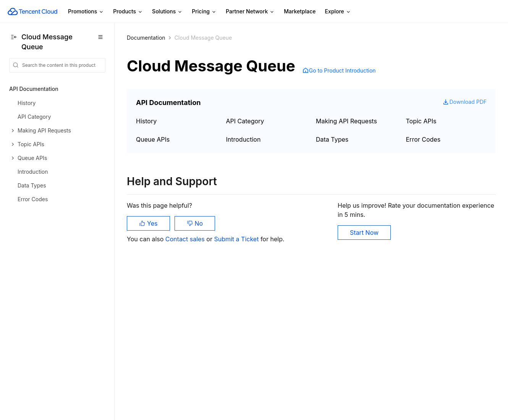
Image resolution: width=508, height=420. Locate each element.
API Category (245, 121)
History (146, 121)
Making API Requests (346, 121)
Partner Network (250, 12)
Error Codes (423, 139)
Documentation (146, 38)
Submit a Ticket (237, 239)
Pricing (204, 12)
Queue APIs (153, 139)
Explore (338, 12)
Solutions (167, 12)
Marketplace (300, 11)
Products (128, 12)
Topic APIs (421, 121)
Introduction (243, 139)
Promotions (86, 12)
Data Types (332, 139)
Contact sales (186, 239)
